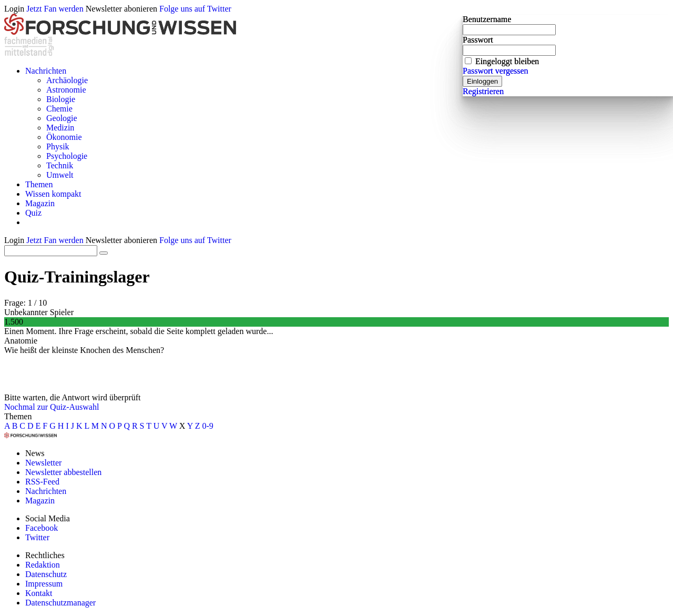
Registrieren (483, 91)
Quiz (33, 213)
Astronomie (66, 90)
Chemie (59, 109)
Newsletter (43, 463)
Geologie (62, 118)
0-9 (208, 426)
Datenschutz (46, 574)
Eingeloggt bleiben (507, 61)
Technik (60, 165)
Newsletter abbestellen (63, 472)
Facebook (42, 528)
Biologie (61, 99)
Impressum (44, 584)
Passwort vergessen (496, 71)
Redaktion (43, 565)
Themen (39, 184)
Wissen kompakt (53, 194)
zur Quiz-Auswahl (68, 407)
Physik (58, 147)
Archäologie (67, 80)
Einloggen (482, 81)
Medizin (60, 128)
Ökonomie (64, 137)
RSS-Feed (42, 482)
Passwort (478, 40)
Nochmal (20, 407)
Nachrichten (46, 71)
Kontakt (39, 593)
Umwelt (60, 175)
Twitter (37, 537)
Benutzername (487, 19)
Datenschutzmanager (60, 603)
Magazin (40, 203)
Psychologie (67, 156)
